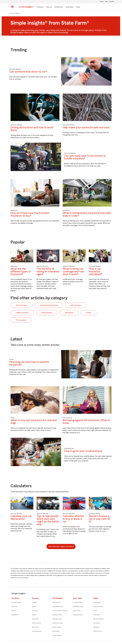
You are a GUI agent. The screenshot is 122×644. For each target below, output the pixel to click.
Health (34, 615)
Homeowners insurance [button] (49, 305)
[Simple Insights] (26, 8)
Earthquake (97, 603)
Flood (95, 611)
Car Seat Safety (78, 603)
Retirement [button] (69, 313)
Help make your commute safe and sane (86, 128)
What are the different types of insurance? (21, 272)
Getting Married (58, 607)
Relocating (56, 632)
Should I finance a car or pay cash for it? (100, 519)
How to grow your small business (83, 451)
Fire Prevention (98, 607)
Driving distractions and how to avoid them (32, 129)
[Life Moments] (59, 7)
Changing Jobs (57, 619)
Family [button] (89, 313)
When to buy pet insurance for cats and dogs (34, 422)
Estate (34, 607)
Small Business (37, 632)
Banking (14, 607)
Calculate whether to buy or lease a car (73, 519)
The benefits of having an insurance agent (48, 272)
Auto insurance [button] (22, 305)
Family (14, 611)
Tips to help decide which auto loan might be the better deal (48, 521)
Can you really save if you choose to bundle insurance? (85, 157)
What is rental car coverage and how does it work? (73, 272)
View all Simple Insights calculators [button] (61, 547)
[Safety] (78, 7)
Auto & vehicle (16, 603)
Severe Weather (99, 619)
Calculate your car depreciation (21, 518)
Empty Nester (57, 636)
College (34, 603)
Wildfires (96, 627)
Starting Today (78, 615)
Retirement (36, 627)
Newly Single (57, 627)
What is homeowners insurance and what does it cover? (87, 215)
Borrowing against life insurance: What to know (86, 422)
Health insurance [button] (22, 313)
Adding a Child (57, 615)
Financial (35, 611)
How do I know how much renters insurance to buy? (30, 215)
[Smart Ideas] (70, 7)
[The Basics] (40, 7)
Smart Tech (77, 611)
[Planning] (49, 7)
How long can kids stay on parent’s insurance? (29, 364)
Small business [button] (47, 313)
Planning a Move (58, 623)
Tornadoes (97, 623)
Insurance (35, 619)
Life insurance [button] (76, 305)
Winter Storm (98, 632)
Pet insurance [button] (21, 320)
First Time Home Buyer (60, 611)
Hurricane (97, 615)
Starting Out (56, 603)
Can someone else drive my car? (28, 72)
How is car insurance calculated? (95, 272)
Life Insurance (36, 623)
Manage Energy (78, 607)
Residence (15, 615)
